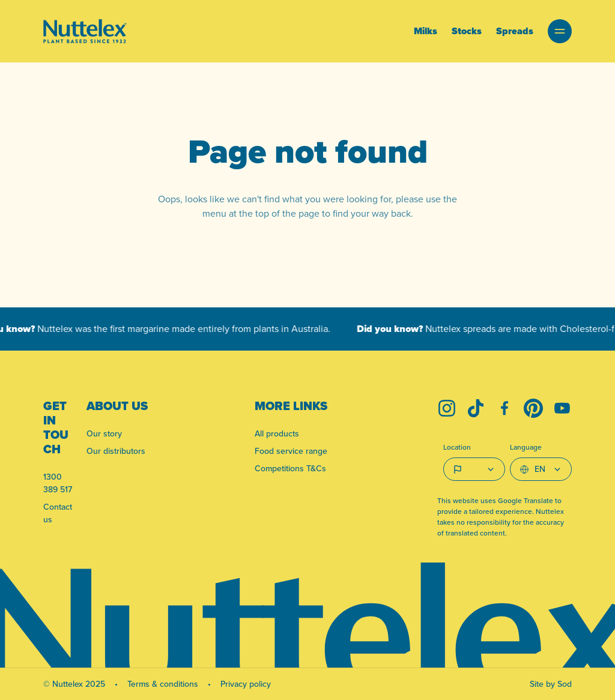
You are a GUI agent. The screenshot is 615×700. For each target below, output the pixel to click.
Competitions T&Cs (290, 468)
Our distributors (116, 451)
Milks (426, 31)
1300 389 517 (58, 483)
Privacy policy (246, 684)
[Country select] (474, 469)
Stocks (467, 31)
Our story (104, 433)
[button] (560, 31)
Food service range (291, 451)
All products (277, 433)
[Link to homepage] (85, 31)
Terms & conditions (163, 684)
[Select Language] (541, 469)
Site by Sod (551, 684)
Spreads (515, 31)
